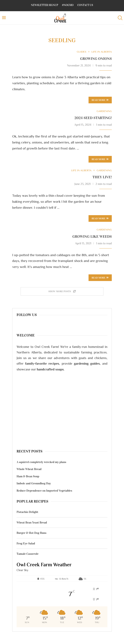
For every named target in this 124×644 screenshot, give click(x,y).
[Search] (120, 18)
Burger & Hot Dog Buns (32, 533)
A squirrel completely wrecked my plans (41, 462)
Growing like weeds (92, 236)
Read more (100, 159)
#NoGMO (68, 5)
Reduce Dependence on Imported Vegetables (44, 491)
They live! (102, 177)
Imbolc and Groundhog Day (34, 483)
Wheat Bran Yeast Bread (32, 523)
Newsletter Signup (44, 5)
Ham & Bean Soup (28, 476)
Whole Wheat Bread (29, 469)
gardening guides (87, 364)
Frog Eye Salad (26, 543)
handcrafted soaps (50, 369)
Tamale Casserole (28, 554)
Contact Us (85, 5)
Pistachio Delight (27, 512)
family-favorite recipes (42, 364)
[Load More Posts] (62, 291)
